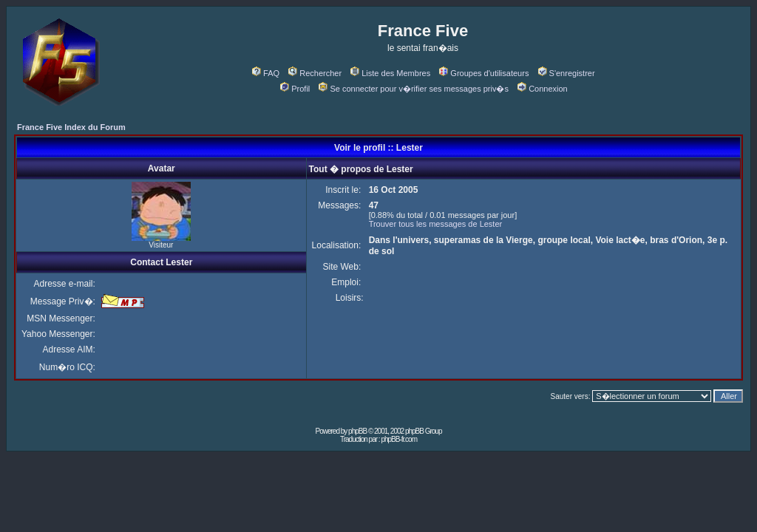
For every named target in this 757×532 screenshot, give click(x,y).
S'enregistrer (567, 73)
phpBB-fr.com (399, 439)
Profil (295, 89)
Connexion (543, 89)
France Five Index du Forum (71, 127)
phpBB (357, 431)
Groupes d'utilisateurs (484, 73)
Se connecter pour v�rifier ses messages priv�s (413, 89)
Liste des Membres (390, 73)
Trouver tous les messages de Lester (436, 224)
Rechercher (315, 73)
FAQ (266, 73)
